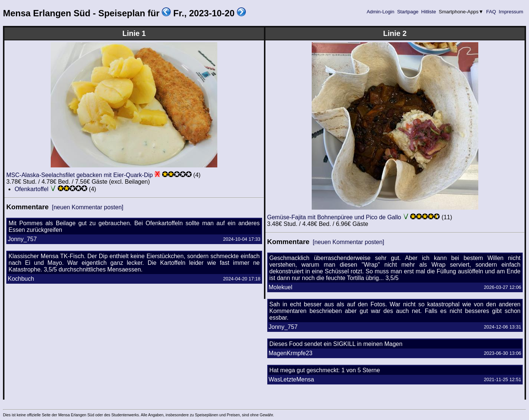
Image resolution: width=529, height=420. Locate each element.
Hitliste (428, 12)
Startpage (408, 12)
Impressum (511, 12)
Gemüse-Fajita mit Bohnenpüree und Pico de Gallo (334, 217)
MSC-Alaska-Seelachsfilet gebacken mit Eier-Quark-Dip (80, 175)
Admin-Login (381, 12)
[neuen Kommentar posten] (88, 207)
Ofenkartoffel (31, 189)
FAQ (491, 12)
